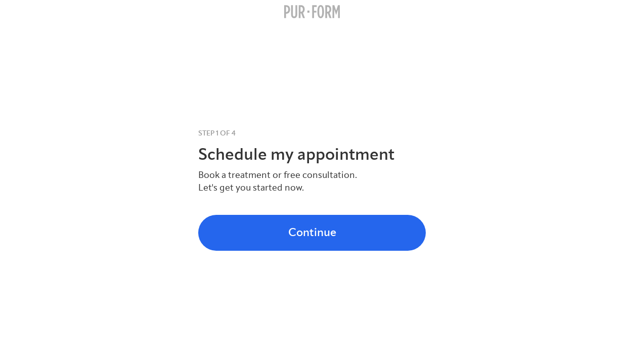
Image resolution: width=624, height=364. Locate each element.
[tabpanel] (312, 161)
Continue (312, 232)
